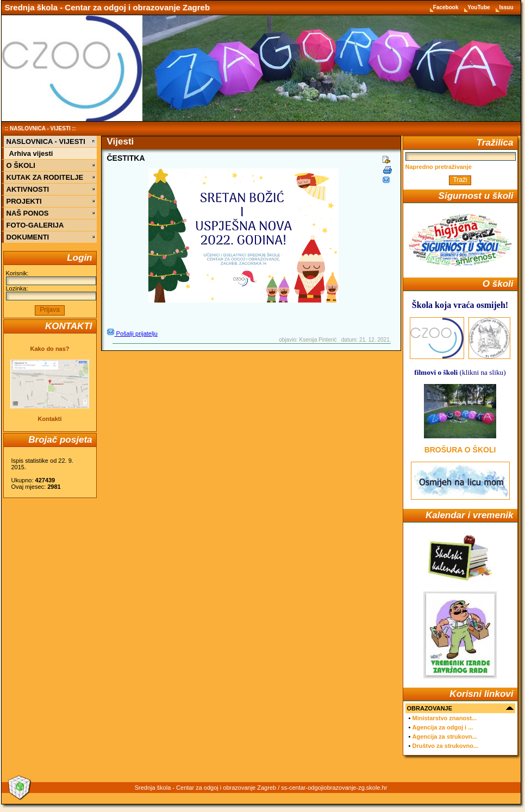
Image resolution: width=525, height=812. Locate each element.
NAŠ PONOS (28, 213)
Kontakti (50, 419)
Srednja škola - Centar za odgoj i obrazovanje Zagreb (108, 7)
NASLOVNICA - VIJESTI (40, 128)
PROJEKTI (24, 201)
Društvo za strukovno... (445, 746)
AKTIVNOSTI (28, 189)
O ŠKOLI (21, 165)
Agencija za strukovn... (444, 737)
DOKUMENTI (28, 237)
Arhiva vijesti (31, 153)
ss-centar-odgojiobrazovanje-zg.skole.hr (334, 788)
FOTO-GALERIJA (35, 225)
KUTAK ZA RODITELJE (45, 177)
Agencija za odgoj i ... (442, 727)
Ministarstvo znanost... (444, 718)
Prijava (50, 310)
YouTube (479, 7)
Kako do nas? (49, 349)
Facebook (446, 7)
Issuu (506, 7)
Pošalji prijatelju (132, 333)
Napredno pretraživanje (439, 167)
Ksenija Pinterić (318, 340)
